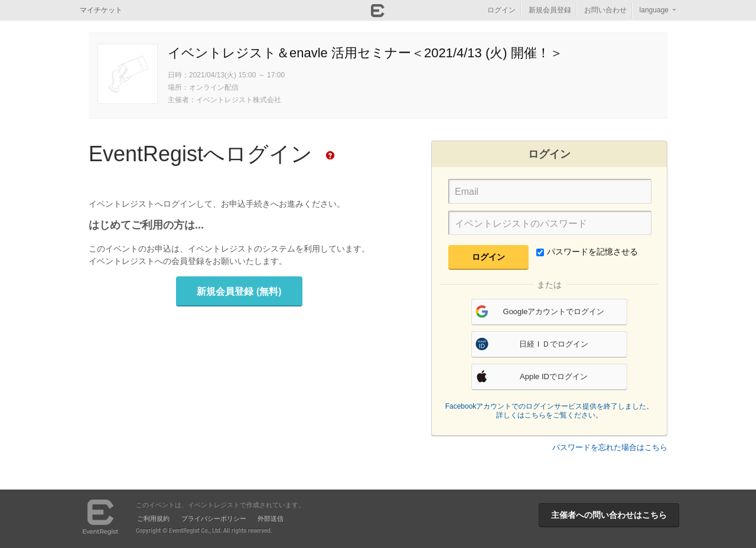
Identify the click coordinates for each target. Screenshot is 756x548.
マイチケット (101, 10)
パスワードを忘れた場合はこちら (610, 447)
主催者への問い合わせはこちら (609, 515)
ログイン (501, 10)
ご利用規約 (153, 518)
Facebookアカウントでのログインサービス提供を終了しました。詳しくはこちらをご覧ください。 (550, 411)
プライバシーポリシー (214, 518)
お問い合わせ (605, 10)
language (654, 10)
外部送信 (271, 518)
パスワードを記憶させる (587, 252)
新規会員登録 (550, 10)
